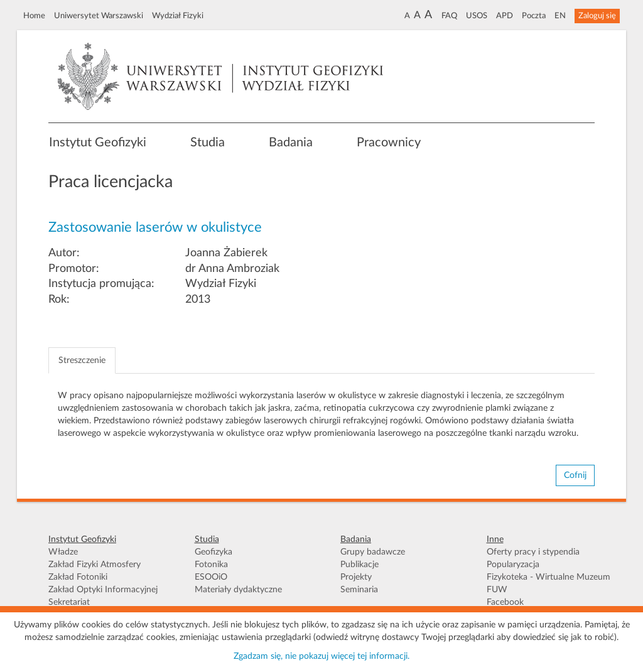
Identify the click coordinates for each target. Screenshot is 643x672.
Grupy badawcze (373, 552)
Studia (208, 143)
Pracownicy (389, 143)
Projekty (356, 577)
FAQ (449, 16)
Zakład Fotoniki (78, 577)
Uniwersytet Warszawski (99, 16)
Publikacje (359, 565)
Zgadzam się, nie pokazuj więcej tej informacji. (321, 656)
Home (34, 16)
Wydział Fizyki (178, 16)
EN (560, 16)
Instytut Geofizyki (98, 143)
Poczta (534, 16)
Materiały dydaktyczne (238, 590)
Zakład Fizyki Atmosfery (95, 565)
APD (505, 16)
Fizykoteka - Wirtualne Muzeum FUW (548, 583)
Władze (63, 552)
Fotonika (211, 565)
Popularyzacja (513, 565)
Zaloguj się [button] (597, 16)
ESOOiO (211, 577)
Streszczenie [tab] (82, 360)
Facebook (505, 602)
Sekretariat (69, 602)
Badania (291, 143)
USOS (477, 16)
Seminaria (359, 590)
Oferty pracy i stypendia (533, 552)
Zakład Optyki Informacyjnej (103, 590)
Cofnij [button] (575, 475)
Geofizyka (213, 552)
